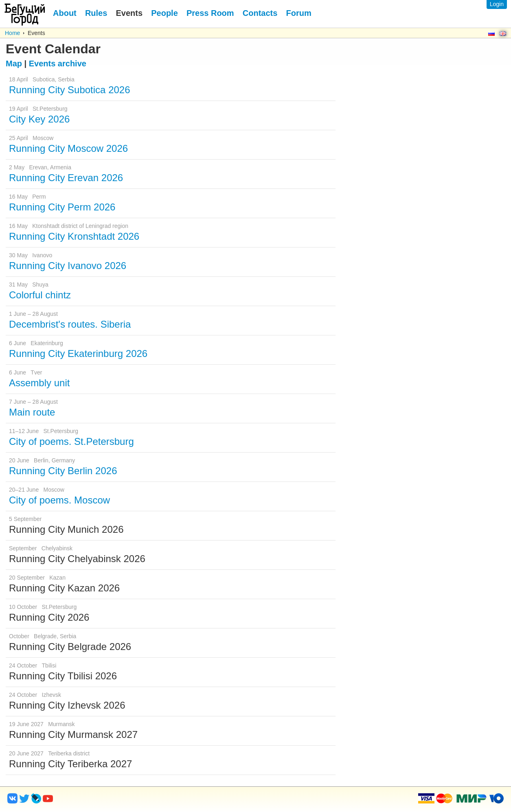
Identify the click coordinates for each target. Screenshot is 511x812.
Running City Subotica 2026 (70, 90)
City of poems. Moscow (59, 500)
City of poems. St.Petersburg (71, 441)
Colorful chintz (40, 295)
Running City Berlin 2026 (63, 471)
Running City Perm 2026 (62, 207)
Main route (32, 412)
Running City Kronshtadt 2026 (74, 236)
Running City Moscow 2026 (68, 148)
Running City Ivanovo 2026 (68, 266)
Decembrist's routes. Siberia (70, 324)
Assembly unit (39, 383)
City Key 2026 (39, 119)
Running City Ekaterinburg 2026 (78, 353)
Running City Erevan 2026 (66, 178)
